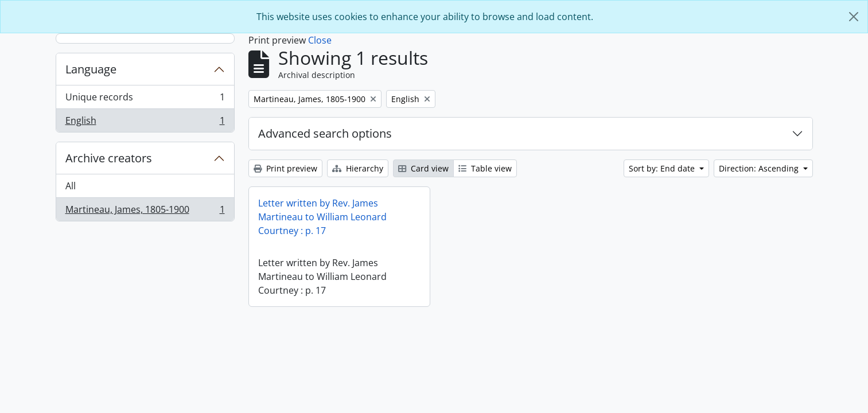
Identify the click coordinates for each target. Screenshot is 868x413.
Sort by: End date (663, 168)
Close (320, 40)
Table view (485, 168)
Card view (423, 168)
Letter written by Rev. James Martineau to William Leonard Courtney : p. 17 (322, 217)
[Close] (854, 17)
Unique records (145, 100)
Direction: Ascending (760, 168)
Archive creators (109, 158)
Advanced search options (325, 133)
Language (91, 69)
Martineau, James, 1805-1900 (145, 212)
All (71, 186)
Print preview (285, 168)
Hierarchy (358, 168)
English (145, 123)
